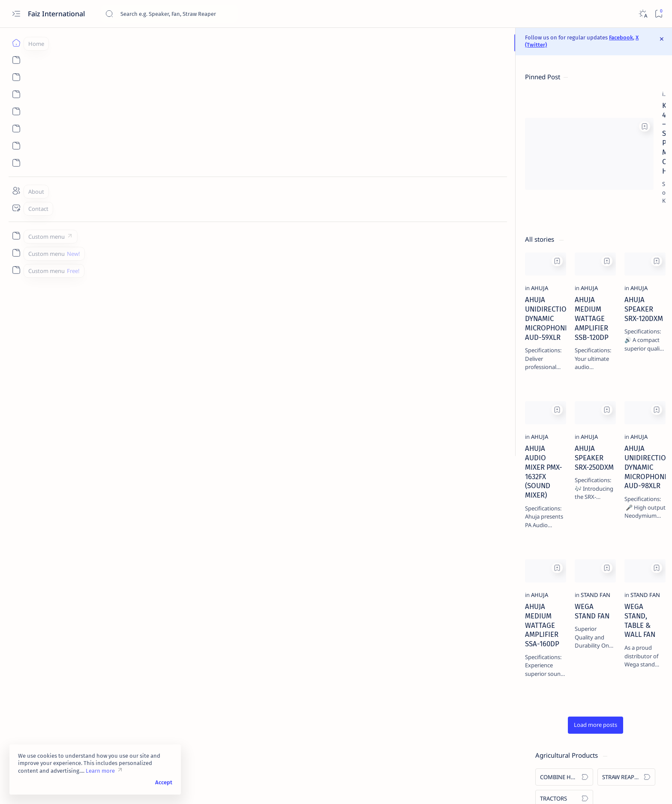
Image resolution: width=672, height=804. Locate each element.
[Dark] (643, 14)
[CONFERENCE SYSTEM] (530, 327)
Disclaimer (535, 741)
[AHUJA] (98, 278)
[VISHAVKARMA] (592, 189)
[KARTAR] (592, 168)
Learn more (100, 771)
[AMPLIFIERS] (530, 263)
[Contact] (16, 208)
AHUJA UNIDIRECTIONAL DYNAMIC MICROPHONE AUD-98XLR (409, 463)
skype (537, 749)
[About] (16, 191)
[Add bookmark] (203, 95)
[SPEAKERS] (530, 284)
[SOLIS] (530, 189)
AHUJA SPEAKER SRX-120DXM (402, 289)
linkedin (511, 749)
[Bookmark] (658, 14)
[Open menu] (16, 14)
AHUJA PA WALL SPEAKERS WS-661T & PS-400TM (563, 550)
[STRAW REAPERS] (592, 95)
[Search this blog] (169, 14)
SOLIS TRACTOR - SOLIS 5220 (559, 715)
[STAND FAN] (240, 617)
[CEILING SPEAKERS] (592, 306)
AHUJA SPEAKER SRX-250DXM (265, 459)
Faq (588, 741)
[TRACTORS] (530, 116)
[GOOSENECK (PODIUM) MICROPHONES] (592, 327)
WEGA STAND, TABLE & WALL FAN (408, 628)
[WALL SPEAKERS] (530, 306)
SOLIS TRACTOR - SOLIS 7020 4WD (567, 480)
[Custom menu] (16, 236)
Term (508, 741)
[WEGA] (530, 211)
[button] (283, 719)
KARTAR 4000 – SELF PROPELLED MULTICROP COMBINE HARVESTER (326, 111)
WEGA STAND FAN (247, 628)
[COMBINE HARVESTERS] (256, 99)
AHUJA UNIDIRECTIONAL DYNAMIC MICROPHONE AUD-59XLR (136, 294)
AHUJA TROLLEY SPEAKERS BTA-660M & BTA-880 (565, 682)
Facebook (375, 39)
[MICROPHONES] (592, 263)
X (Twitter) (402, 39)
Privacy (566, 741)
